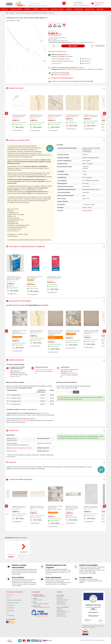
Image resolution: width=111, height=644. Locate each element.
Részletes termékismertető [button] (18, 140)
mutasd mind (43, 305)
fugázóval (48, 181)
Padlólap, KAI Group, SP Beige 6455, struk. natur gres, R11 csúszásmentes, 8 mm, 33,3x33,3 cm (55, 333)
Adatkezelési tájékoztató (13, 603)
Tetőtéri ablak (78, 9)
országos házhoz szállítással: (68, 68)
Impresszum (10, 595)
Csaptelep (27, 9)
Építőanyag (100, 9)
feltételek (89, 211)
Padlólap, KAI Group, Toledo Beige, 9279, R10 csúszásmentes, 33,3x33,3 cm (19, 333)
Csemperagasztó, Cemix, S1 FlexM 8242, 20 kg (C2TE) (54, 277)
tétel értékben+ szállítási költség (99, 4)
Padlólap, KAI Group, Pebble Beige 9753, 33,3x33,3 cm (73, 331)
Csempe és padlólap (16, 9)
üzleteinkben (45, 413)
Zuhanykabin (45, 9)
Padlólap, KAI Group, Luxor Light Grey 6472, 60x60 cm (91, 116)
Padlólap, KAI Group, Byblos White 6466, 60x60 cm (19, 116)
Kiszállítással (57, 75)
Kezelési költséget (41, 371)
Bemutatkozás (10, 608)
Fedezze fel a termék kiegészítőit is (62, 78)
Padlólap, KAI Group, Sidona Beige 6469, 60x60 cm (73, 116)
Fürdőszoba (4, 9)
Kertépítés (69, 9)
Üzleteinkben (66, 75)
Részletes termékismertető (58, 51)
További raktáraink (56, 63)
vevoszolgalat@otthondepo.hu (82, 5)
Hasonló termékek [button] (15, 88)
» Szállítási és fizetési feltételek (14, 600)
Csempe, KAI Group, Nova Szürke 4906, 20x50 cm (19, 507)
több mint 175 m (63, 54)
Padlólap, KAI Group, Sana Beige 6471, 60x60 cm (37, 116)
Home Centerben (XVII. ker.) (45, 370)
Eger (46, 6)
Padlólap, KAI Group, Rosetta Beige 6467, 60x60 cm (55, 116)
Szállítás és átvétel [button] (15, 360)
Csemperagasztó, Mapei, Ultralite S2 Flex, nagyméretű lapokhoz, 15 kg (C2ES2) (14, 278)
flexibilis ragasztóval (27, 181)
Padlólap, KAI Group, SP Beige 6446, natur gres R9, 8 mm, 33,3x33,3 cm (91, 332)
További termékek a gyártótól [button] (19, 479)
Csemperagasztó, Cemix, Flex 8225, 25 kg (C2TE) (35, 277)
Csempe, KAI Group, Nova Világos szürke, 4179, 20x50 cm (37, 508)
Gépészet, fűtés (89, 9)
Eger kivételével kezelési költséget (69, 374)
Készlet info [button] (12, 430)
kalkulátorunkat (15, 376)
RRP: (49, 31)
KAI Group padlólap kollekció (16, 305)
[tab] (55, 88)
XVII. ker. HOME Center (39, 6)
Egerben (14, 439)
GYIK (8, 613)
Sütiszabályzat (10, 605)
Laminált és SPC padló (57, 9)
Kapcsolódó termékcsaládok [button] (19, 301)
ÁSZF (8, 598)
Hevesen (14, 451)
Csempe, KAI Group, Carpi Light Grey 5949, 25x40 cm (91, 507)
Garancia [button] (11, 462)
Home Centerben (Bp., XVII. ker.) (22, 448)
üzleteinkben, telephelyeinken (28, 409)
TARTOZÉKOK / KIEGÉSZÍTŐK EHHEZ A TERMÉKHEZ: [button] (26, 247)
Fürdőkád (36, 9)
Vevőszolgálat (10, 610)
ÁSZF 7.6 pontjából (24, 420)
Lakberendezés (5, 12)
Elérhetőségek (10, 616)
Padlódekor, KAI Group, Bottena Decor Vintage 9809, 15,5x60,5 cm (72, 508)
